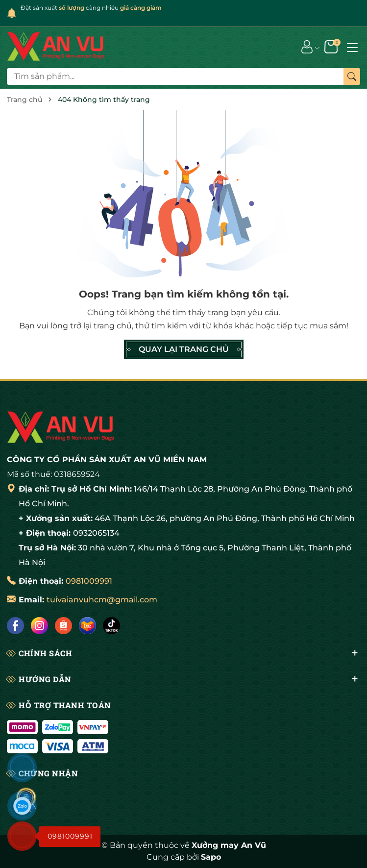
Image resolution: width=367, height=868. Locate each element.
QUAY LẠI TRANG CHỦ (184, 349)
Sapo (211, 857)
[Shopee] (63, 626)
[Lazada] (87, 626)
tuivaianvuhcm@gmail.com (102, 600)
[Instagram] (39, 626)
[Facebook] (15, 626)
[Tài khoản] (307, 47)
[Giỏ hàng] (332, 47)
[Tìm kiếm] (352, 76)
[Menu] (352, 47)
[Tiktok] (111, 626)
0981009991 (89, 581)
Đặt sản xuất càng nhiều (91, 8)
